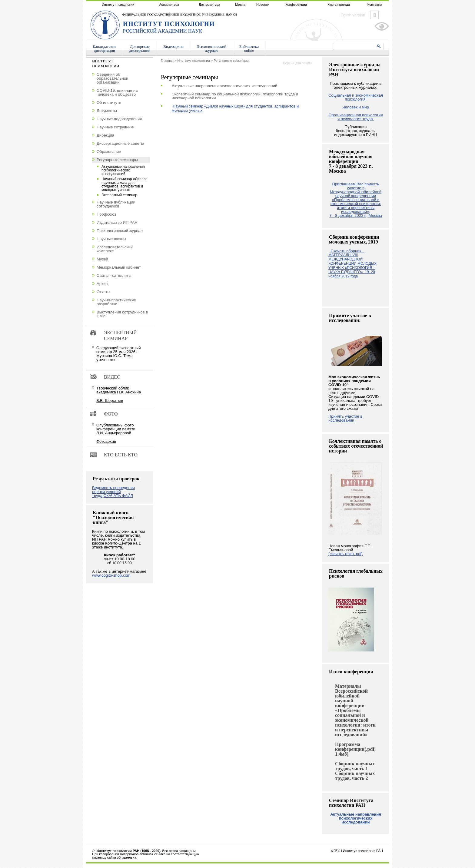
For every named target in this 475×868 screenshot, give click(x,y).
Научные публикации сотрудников (116, 204)
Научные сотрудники (116, 127)
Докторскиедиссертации (140, 48)
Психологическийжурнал (211, 48)
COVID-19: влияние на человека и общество (117, 92)
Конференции (296, 5)
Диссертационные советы (120, 143)
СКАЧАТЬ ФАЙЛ (118, 496)
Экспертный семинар (119, 195)
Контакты (375, 5)
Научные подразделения (119, 119)
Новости (263, 5)
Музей (102, 259)
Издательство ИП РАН (117, 222)
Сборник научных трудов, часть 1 (355, 766)
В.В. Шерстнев (110, 401)
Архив (102, 284)
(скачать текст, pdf (345, 554)
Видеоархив (173, 46)
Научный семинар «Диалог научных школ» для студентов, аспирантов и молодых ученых (124, 184)
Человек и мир (356, 107)
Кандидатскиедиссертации (105, 48)
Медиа (240, 5)
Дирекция (105, 135)
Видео (112, 377)
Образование (109, 152)
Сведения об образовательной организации (112, 78)
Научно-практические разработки (116, 302)
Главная (167, 61)
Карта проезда (339, 5)
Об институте (109, 103)
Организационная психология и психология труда (356, 117)
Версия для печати (298, 63)
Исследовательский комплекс (115, 249)
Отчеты (103, 292)
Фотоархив (106, 441)
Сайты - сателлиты (114, 275)
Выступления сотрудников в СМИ (122, 314)
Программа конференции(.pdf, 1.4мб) (355, 749)
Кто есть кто (121, 455)
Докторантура (209, 5)
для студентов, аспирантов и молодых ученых (235, 108)
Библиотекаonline (249, 48)
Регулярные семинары (231, 61)
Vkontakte (374, 15)
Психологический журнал (120, 231)
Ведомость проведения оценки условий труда (113, 492)
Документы (107, 111)
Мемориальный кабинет (119, 267)
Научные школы (111, 239)
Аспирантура (169, 5)
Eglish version (353, 15)
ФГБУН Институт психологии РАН (357, 851)
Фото (111, 414)
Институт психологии (118, 5)
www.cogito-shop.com (111, 575)
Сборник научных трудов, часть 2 (355, 776)
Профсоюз (106, 214)
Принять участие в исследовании (345, 418)
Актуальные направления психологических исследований (356, 818)
